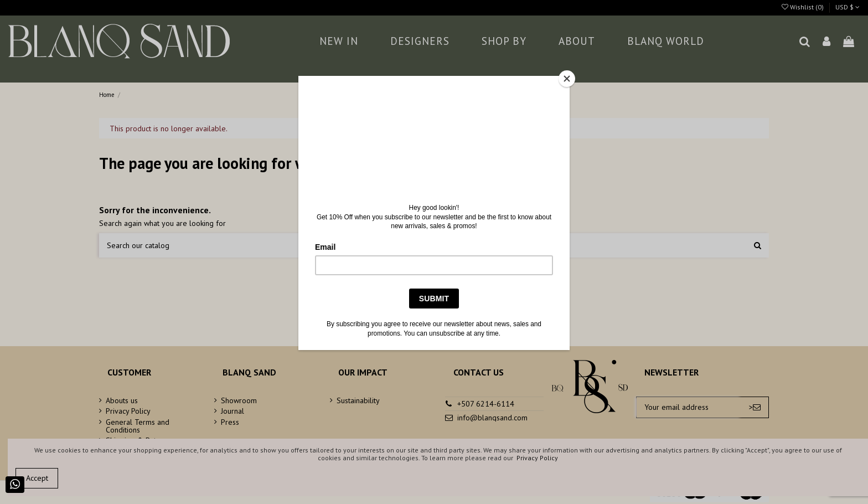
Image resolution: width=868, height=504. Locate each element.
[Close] (567, 79)
